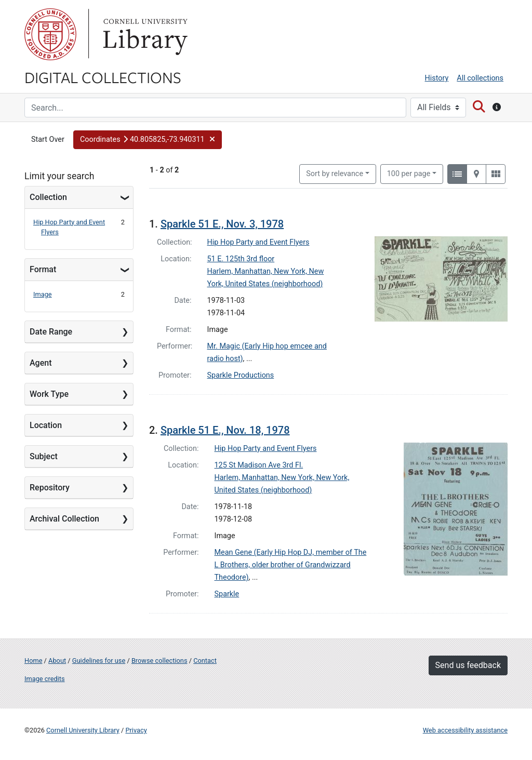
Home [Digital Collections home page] (33, 661)
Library (144, 34)
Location (46, 425)
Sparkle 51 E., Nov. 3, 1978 (222, 224)
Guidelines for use (99, 661)
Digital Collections (103, 77)
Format (43, 269)
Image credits (45, 679)
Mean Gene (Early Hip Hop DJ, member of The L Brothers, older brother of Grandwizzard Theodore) (291, 565)
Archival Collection (64, 519)
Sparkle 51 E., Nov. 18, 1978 (225, 430)
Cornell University (50, 34)
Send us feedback (468, 665)
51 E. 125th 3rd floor (241, 259)
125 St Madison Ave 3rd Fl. (259, 465)
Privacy (136, 730)
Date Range (51, 332)
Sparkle (227, 594)
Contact (205, 661)
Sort (335, 174)
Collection (48, 197)
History (437, 78)
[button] (148, 140)
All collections (480, 78)
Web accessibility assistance (465, 730)
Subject (44, 456)
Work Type (49, 394)
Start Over (48, 139)
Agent (41, 363)
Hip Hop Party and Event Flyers (258, 242)
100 (409, 173)
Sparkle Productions (241, 375)
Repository (50, 488)
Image (43, 294)
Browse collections (159, 661)
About (57, 661)
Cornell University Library (83, 730)
